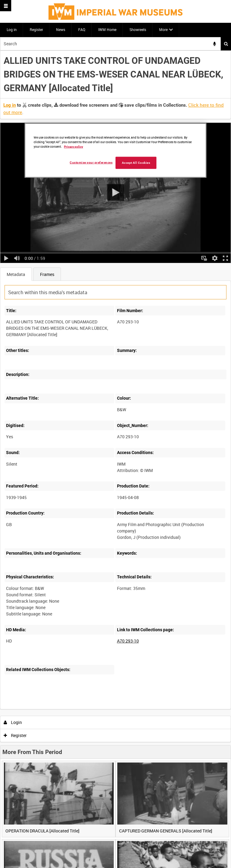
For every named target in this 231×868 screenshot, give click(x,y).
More (163, 29)
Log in (12, 29)
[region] (115, 150)
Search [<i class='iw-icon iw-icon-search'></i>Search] (226, 44)
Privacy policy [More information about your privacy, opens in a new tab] (74, 147)
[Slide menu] (6, 6)
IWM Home (107, 29)
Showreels (138, 29)
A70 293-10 (128, 641)
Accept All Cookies (136, 163)
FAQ (82, 29)
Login (13, 722)
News (61, 29)
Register (36, 29)
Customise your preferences (91, 162)
